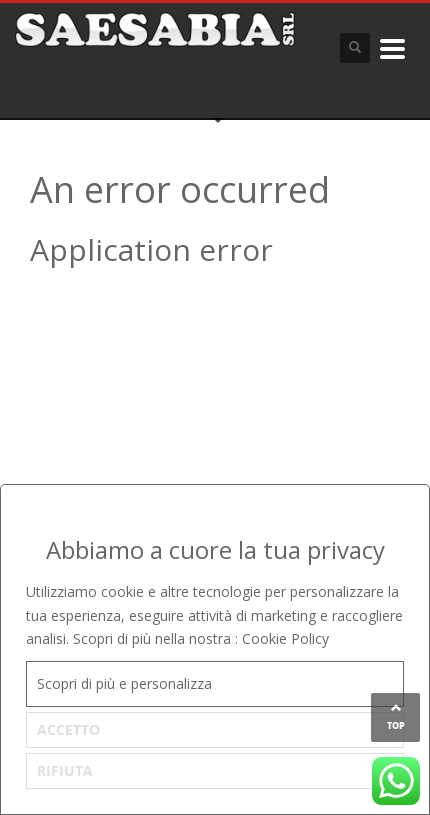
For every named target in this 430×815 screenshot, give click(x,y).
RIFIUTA (65, 770)
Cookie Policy (285, 638)
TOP (396, 725)
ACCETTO (68, 729)
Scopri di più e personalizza (124, 683)
